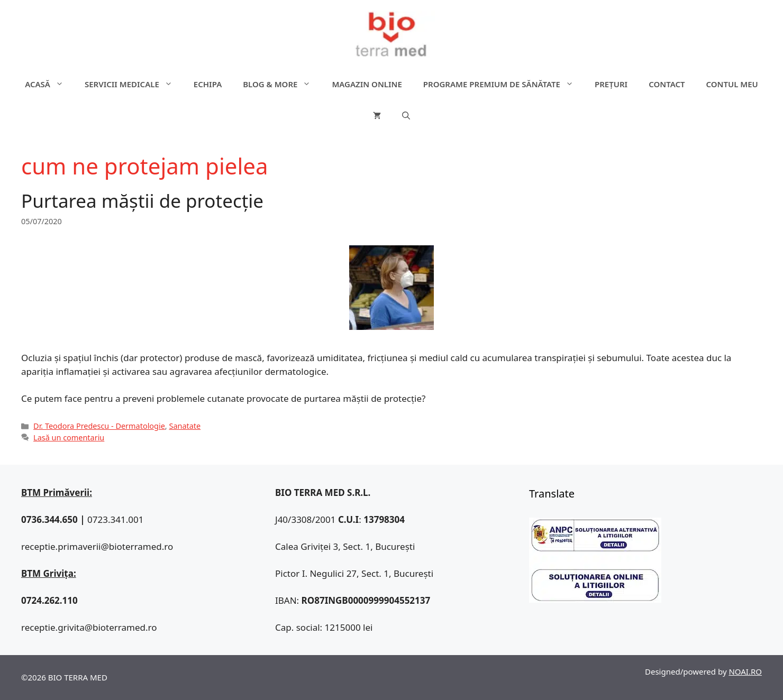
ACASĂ (49, 84)
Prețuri (611, 84)
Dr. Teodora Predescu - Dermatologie (99, 426)
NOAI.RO (745, 671)
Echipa (208, 84)
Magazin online (367, 84)
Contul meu (732, 84)
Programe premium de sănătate (504, 84)
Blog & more (282, 84)
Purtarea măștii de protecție (142, 201)
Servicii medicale (134, 84)
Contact (667, 84)
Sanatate (185, 426)
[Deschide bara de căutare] (406, 116)
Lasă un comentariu (69, 438)
